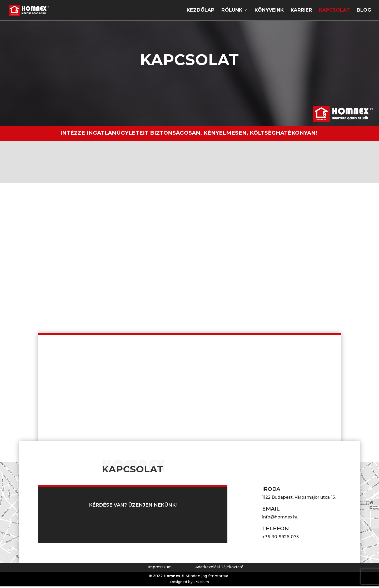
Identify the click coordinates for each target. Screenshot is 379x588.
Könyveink (269, 11)
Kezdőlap (201, 11)
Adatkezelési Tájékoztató (219, 569)
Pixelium (202, 584)
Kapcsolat (334, 11)
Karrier (301, 11)
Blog (364, 11)
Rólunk (232, 11)
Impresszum (160, 569)
